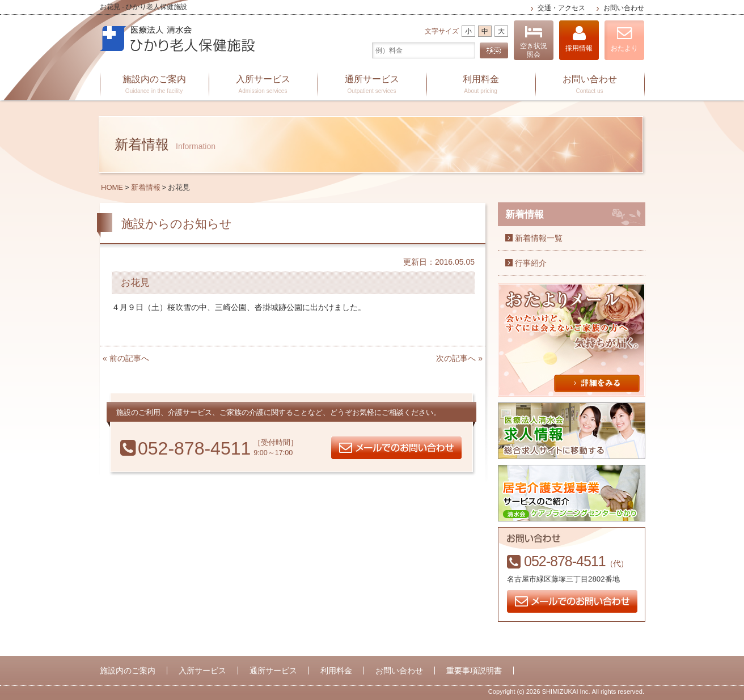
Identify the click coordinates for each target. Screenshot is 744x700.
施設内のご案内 (154, 85)
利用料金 (481, 85)
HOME (112, 187)
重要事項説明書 (474, 671)
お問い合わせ (624, 8)
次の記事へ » (459, 358)
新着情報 (146, 187)
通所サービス (372, 85)
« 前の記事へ (126, 358)
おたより (624, 39)
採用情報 (579, 39)
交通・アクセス (561, 8)
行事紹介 (531, 263)
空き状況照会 (534, 42)
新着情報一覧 (539, 238)
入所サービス (263, 85)
